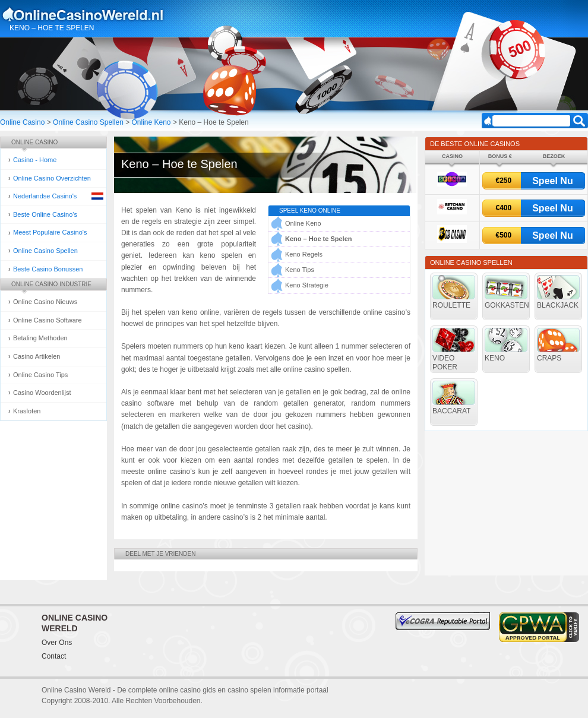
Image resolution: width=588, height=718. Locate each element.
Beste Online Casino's (45, 214)
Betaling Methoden (40, 338)
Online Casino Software (48, 320)
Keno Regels (304, 254)
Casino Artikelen (37, 356)
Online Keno (151, 122)
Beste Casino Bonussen (48, 269)
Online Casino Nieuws (45, 302)
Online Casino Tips (40, 375)
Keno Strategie (307, 285)
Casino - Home (35, 160)
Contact (54, 656)
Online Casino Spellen (88, 122)
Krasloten (27, 411)
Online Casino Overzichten (52, 178)
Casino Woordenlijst (42, 393)
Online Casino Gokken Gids (88, 14)
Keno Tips (300, 270)
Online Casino (22, 122)
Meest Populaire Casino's (50, 232)
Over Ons (57, 643)
